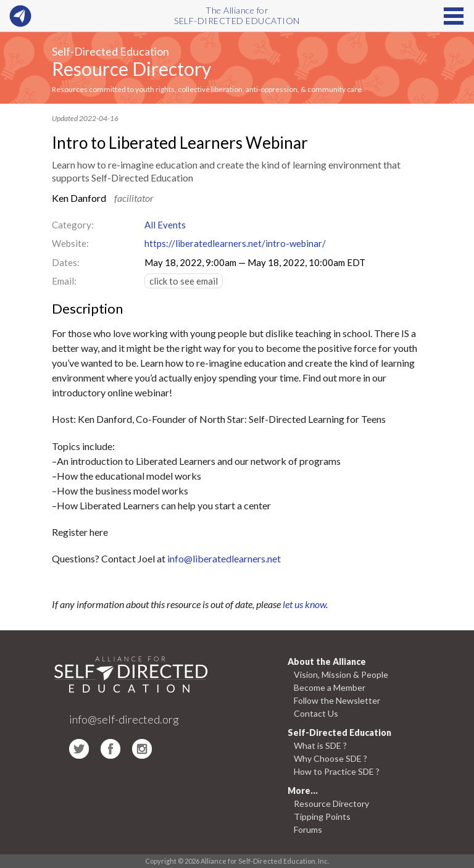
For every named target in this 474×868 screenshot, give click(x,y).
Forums (308, 829)
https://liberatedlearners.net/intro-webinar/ (235, 243)
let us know (304, 604)
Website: (70, 243)
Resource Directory (131, 69)
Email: (64, 281)
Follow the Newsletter (337, 700)
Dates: (66, 262)
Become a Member (330, 687)
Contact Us (316, 713)
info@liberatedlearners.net (224, 558)
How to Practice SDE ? (337, 771)
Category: (73, 225)
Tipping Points (322, 816)
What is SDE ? (320, 745)
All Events (165, 225)
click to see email (184, 281)
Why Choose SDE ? (331, 758)
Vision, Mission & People (341, 674)
